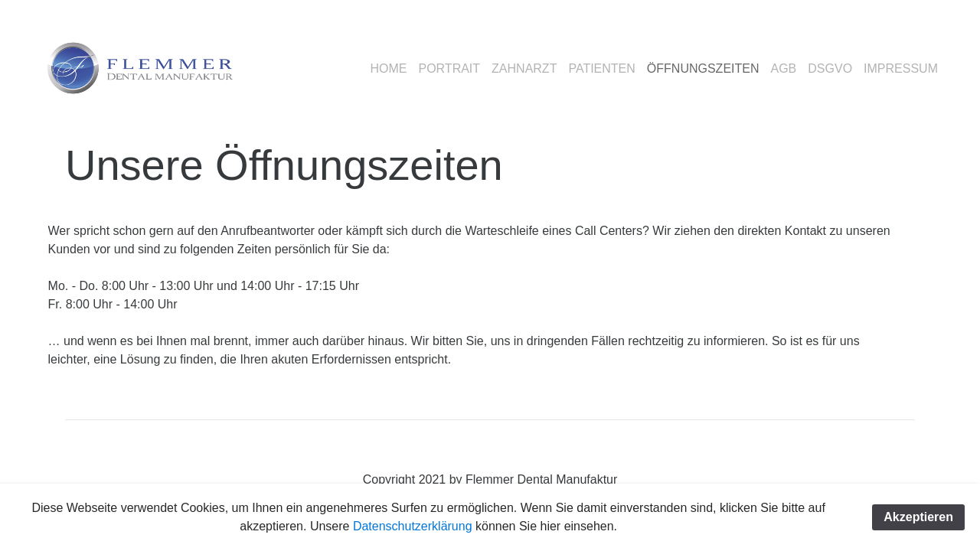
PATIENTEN (601, 68)
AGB (784, 68)
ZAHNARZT (524, 68)
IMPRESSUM (901, 68)
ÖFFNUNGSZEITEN (703, 68)
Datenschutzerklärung (414, 526)
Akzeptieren (918, 517)
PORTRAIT (449, 68)
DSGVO (830, 68)
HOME (388, 68)
